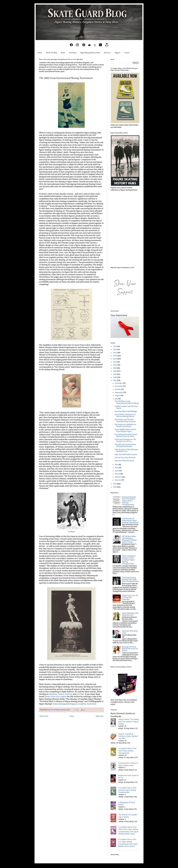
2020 (115, 365)
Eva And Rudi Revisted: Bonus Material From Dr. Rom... (126, 435)
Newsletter (73, 53)
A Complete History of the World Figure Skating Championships (127, 751)
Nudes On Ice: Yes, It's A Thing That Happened (130, 597)
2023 (115, 356)
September (119, 392)
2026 (115, 346)
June (117, 465)
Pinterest (69, 694)
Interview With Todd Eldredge (126, 411)
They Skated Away (119, 315)
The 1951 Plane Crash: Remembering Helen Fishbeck (127, 402)
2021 (115, 362)
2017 (115, 374)
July (116, 399)
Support (117, 53)
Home (40, 53)
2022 (115, 359)
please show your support (56, 696)
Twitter (61, 694)
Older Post (99, 716)
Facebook (53, 694)
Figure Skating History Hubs (90, 53)
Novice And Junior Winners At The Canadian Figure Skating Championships (129, 560)
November (119, 386)
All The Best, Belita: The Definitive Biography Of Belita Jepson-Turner (129, 539)
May (117, 468)
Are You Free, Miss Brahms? (125, 458)
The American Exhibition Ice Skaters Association (125, 425)
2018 (115, 371)
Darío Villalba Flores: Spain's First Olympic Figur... (125, 430)
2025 (115, 349)
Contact (127, 53)
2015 (115, 380)
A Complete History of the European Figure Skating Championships (127, 790)
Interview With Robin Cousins (126, 454)
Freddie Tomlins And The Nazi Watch (126, 407)
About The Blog (51, 53)
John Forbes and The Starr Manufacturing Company (125, 420)
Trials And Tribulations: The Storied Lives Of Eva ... (125, 440)
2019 (115, 368)
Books (63, 53)
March (118, 474)
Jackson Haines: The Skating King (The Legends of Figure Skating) (128, 722)
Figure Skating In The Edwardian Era (130, 614)
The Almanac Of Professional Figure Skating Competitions (130, 520)
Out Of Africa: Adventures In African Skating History (125, 415)
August (118, 396)
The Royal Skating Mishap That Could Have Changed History (130, 580)
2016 (115, 377)
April (117, 471)
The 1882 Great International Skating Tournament (125, 445)
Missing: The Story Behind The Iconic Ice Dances (130, 649)
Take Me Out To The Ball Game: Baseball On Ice (126, 450)
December (119, 383)
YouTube (80, 694)
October (118, 389)
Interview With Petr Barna (124, 461)
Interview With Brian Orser (130, 632)
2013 (115, 487)
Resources (107, 53)
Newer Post (44, 716)
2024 (115, 353)
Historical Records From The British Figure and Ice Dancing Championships (129, 501)
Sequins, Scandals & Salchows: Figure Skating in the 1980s (128, 736)
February (118, 477)
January (118, 480)
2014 (115, 484)
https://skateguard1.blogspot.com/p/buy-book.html (75, 704)
